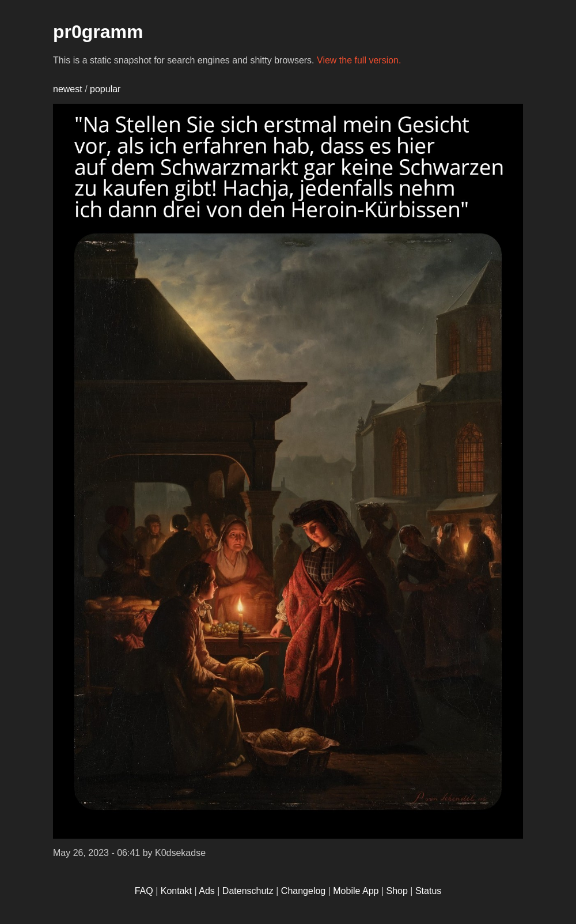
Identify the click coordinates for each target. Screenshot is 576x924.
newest (68, 89)
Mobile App (356, 891)
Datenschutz (248, 891)
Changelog (303, 891)
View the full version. (359, 60)
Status (428, 891)
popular (105, 89)
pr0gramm (98, 32)
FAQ (144, 891)
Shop (397, 891)
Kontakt (176, 891)
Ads (207, 891)
